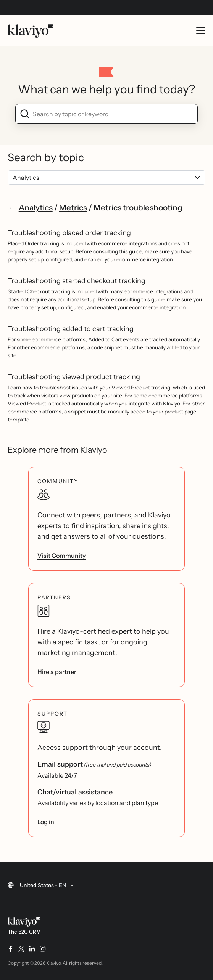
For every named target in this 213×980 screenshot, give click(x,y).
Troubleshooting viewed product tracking (74, 377)
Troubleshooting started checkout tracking (77, 281)
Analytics (36, 207)
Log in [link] (46, 822)
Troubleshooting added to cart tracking (71, 329)
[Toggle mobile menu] (201, 30)
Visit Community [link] (61, 556)
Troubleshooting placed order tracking (69, 233)
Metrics (73, 207)
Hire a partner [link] (57, 672)
